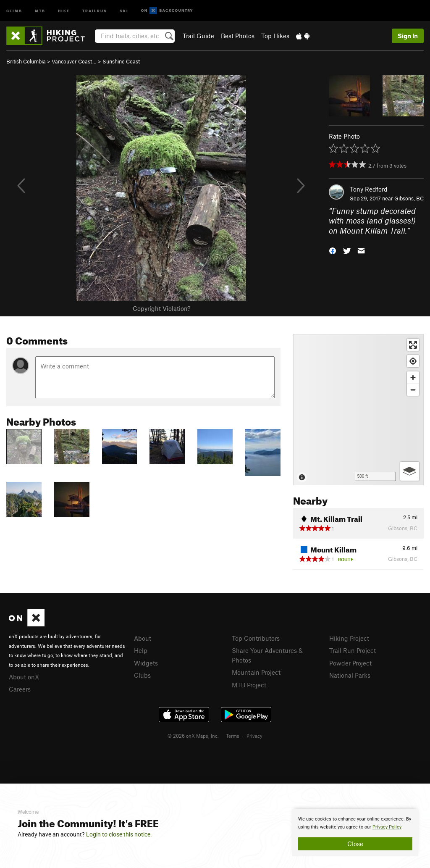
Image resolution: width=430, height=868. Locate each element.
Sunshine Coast (121, 61)
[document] (355, 833)
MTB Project (249, 685)
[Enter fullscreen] (413, 345)
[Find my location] (413, 361)
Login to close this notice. (119, 834)
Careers (20, 689)
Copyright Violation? (161, 308)
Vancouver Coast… (74, 61)
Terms (233, 736)
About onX (24, 677)
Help (141, 650)
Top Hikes (275, 36)
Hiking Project (349, 638)
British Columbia (26, 61)
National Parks (350, 675)
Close (355, 844)
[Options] (410, 471)
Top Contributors (256, 638)
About (143, 638)
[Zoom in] (413, 377)
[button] (333, 250)
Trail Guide (198, 36)
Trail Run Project (353, 650)
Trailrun (95, 10)
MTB (40, 10)
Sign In (408, 36)
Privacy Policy (387, 827)
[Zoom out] (413, 390)
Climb (14, 10)
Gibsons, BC (409, 198)
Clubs (142, 675)
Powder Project (350, 663)
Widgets (146, 663)
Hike (64, 10)
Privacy (254, 736)
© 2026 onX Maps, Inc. (193, 736)
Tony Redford (369, 189)
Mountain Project (256, 672)
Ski (124, 10)
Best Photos (238, 36)
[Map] (358, 410)
